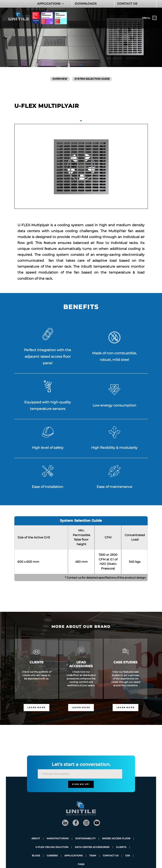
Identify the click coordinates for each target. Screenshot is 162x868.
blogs (36, 856)
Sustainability (85, 839)
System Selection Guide (92, 79)
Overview (60, 79)
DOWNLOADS (86, 4)
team (93, 856)
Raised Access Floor (116, 839)
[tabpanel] (81, 166)
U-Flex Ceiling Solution (52, 847)
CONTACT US (127, 4)
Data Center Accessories (92, 847)
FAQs (81, 865)
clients (121, 847)
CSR (128, 856)
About (36, 839)
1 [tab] (81, 65)
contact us (111, 856)
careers (52, 856)
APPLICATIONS (49, 4)
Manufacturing (58, 839)
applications (74, 856)
